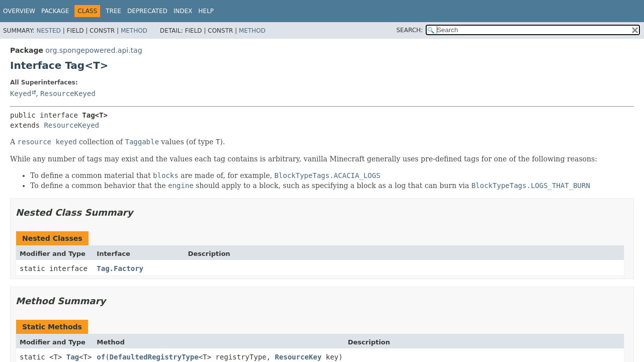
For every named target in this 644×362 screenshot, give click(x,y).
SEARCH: (410, 30)
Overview (19, 11)
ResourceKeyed (68, 94)
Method (134, 31)
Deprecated (147, 11)
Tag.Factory (120, 268)
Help (206, 11)
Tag (73, 357)
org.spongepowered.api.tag (94, 50)
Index (183, 11)
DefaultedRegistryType (154, 357)
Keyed (21, 94)
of (101, 357)
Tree (113, 11)
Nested (48, 31)
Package (55, 11)
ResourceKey (298, 357)
